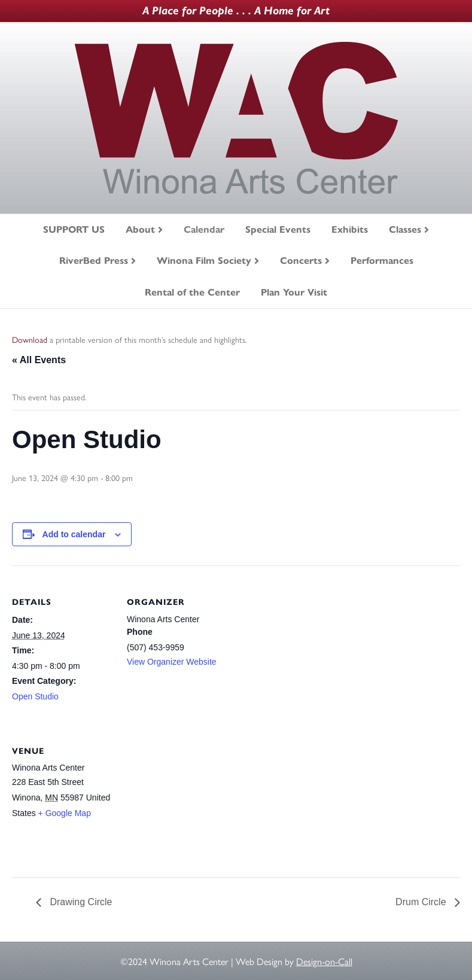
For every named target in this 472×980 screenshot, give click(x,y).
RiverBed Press (94, 261)
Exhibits (350, 229)
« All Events (39, 360)
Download (30, 339)
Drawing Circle (80, 902)
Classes (405, 229)
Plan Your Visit (294, 292)
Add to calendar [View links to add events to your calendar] (74, 534)
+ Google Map (65, 813)
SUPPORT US (74, 229)
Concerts (301, 261)
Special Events (278, 229)
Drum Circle (422, 902)
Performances (382, 261)
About (140, 229)
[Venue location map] (190, 797)
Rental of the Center (192, 292)
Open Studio (35, 696)
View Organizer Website (172, 662)
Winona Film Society (204, 261)
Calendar (204, 229)
